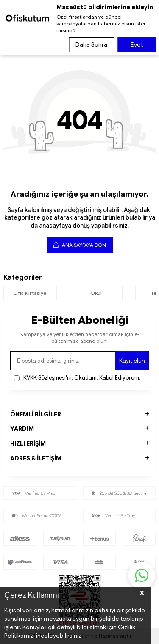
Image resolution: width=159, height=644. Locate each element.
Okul (96, 293)
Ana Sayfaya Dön (80, 245)
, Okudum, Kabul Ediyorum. (77, 378)
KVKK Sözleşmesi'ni (47, 378)
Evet (137, 44)
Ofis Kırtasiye (30, 293)
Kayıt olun (132, 361)
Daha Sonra (91, 44)
